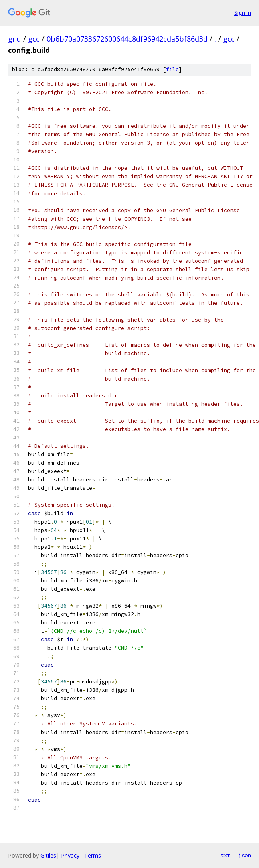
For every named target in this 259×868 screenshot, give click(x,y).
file (172, 69)
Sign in (243, 13)
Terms (93, 855)
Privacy (70, 855)
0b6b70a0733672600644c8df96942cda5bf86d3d (127, 39)
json (245, 855)
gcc (34, 39)
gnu (15, 39)
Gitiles (48, 855)
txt (225, 855)
